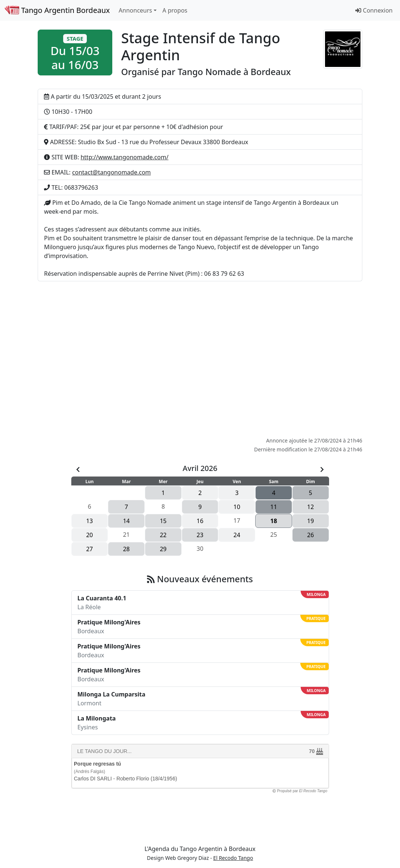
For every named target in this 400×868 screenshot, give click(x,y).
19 (311, 521)
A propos (175, 10)
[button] (75, 52)
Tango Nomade (209, 72)
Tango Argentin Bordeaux (57, 10)
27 (89, 549)
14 (126, 521)
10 (237, 507)
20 (89, 535)
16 (200, 521)
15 (163, 521)
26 (311, 535)
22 (163, 535)
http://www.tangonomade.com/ (124, 157)
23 (200, 535)
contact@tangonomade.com (111, 172)
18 (274, 521)
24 (237, 535)
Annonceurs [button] (135, 10)
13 (89, 521)
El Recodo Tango (233, 858)
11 (274, 507)
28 (126, 549)
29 (163, 549)
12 (311, 507)
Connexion (374, 10)
